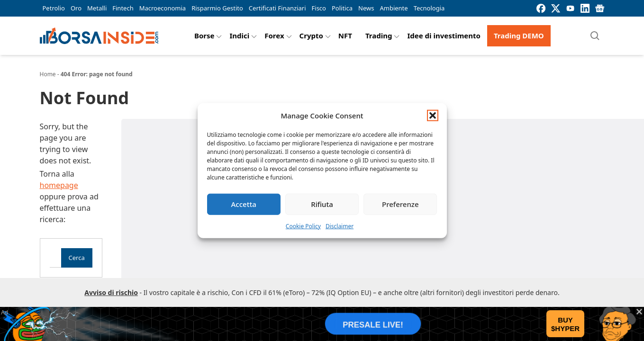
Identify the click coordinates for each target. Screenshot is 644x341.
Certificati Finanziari (277, 8)
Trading (379, 36)
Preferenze (400, 204)
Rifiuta (322, 204)
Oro (76, 8)
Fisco (319, 8)
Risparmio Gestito (217, 8)
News (366, 8)
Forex (274, 36)
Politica (342, 8)
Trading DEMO (519, 36)
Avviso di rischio (111, 292)
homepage (59, 185)
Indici (239, 36)
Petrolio (54, 8)
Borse (204, 36)
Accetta (244, 204)
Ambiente (394, 8)
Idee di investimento (444, 36)
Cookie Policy (303, 226)
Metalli (97, 8)
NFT (345, 36)
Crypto (311, 36)
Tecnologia (429, 8)
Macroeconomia (163, 8)
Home (48, 74)
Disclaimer (340, 226)
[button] (433, 116)
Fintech (123, 8)
